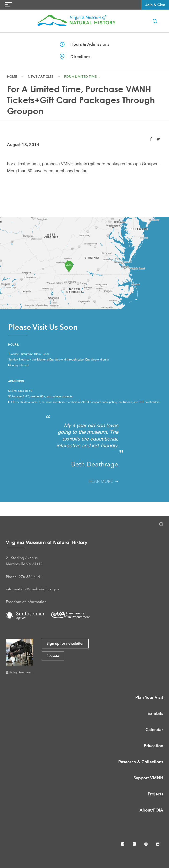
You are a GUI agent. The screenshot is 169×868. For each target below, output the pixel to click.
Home (12, 77)
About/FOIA (151, 810)
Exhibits (155, 713)
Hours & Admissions (85, 44)
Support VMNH (148, 778)
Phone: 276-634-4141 (24, 577)
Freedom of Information (26, 602)
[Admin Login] (156, 525)
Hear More (103, 481)
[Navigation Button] (8, 5)
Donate (53, 656)
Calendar (154, 730)
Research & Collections (141, 762)
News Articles (41, 77)
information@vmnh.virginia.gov (32, 589)
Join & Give (155, 5)
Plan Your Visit (149, 697)
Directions (75, 57)
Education (153, 746)
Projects (155, 794)
